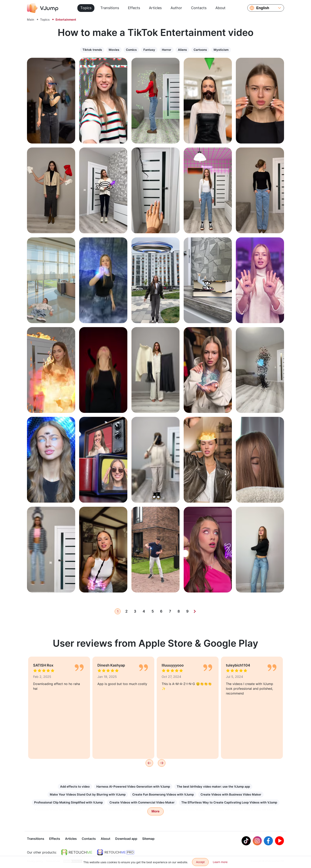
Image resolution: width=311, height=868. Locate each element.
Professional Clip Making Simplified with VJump (68, 802)
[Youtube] (279, 841)
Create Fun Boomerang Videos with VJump (163, 794)
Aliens (182, 50)
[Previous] (149, 763)
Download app (126, 839)
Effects (134, 8)
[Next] (195, 611)
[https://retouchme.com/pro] (116, 853)
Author (176, 8)
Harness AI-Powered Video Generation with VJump (133, 787)
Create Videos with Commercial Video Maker (142, 802)
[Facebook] (268, 841)
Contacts (199, 8)
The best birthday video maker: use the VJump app (213, 787)
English (263, 8)
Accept (200, 862)
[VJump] (43, 8)
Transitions (110, 8)
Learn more (220, 862)
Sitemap (148, 839)
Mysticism (221, 50)
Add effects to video (75, 787)
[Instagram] (257, 841)
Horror (167, 50)
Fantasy (149, 50)
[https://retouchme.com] (77, 853)
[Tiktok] (246, 841)
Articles (155, 8)
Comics (131, 50)
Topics (86, 8)
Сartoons (200, 50)
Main (31, 20)
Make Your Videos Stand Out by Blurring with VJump (88, 794)
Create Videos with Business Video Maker (231, 794)
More (156, 811)
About (220, 8)
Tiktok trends (92, 50)
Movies (114, 50)
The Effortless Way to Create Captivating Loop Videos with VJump (229, 802)
